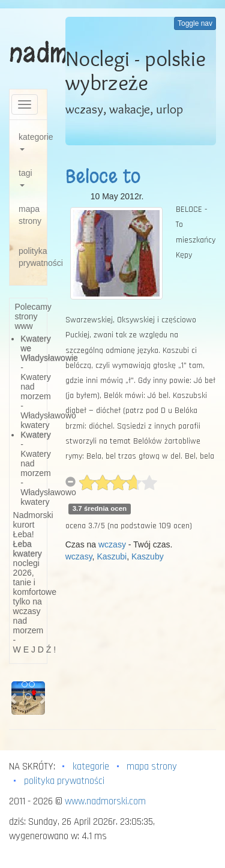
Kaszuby (148, 556)
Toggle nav (195, 23)
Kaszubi (112, 556)
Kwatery (36, 435)
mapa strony (30, 215)
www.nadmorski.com (105, 801)
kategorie (33, 141)
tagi (25, 177)
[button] (14, 698)
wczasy (112, 544)
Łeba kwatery (28, 549)
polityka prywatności (33, 257)
